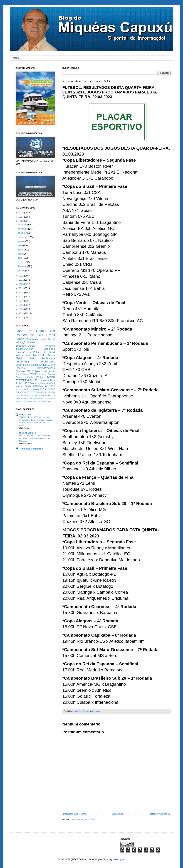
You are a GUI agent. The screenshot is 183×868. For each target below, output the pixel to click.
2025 (22, 213)
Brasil (51, 335)
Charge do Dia (45, 395)
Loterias (20, 368)
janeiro (22, 271)
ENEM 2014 (21, 392)
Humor (43, 374)
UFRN (44, 401)
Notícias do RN (23, 389)
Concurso (49, 349)
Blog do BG (25, 415)
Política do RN (29, 335)
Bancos (51, 374)
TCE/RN (51, 377)
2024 (22, 217)
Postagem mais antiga (159, 814)
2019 (22, 288)
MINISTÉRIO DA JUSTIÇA (44, 398)
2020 (22, 284)
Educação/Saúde (25, 342)
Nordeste (50, 346)
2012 (22, 318)
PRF (34, 401)
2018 (22, 293)
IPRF (26, 383)
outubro (22, 233)
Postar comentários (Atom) (84, 819)
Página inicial (117, 814)
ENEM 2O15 (20, 401)
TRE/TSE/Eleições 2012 (28, 380)
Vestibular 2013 (37, 389)
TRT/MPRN (22, 362)
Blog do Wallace (28, 433)
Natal (43, 339)
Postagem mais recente (75, 814)
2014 (22, 309)
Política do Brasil (44, 352)
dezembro (23, 225)
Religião (36, 371)
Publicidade (48, 358)
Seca (25, 374)
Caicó (20, 339)
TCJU (39, 401)
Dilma (18, 377)
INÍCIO (16, 58)
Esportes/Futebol (25, 346)
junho (21, 250)
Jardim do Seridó (44, 355)
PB (28, 371)
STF (31, 395)
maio (21, 254)
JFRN (35, 386)
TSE (53, 386)
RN (52, 331)
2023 (22, 221)
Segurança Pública (27, 365)
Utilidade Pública (34, 377)
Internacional (23, 355)
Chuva (43, 365)
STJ (29, 392)
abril (20, 258)
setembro (23, 237)
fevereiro (23, 266)
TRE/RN (34, 374)
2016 (22, 301)
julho (21, 245)
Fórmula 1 (44, 386)
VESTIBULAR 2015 (40, 392)
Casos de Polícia (31, 331)
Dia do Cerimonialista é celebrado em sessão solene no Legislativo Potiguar (35, 438)
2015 (22, 305)
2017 (22, 297)
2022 (22, 276)
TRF (22, 398)
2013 (22, 313)
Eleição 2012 (26, 358)
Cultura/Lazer (23, 352)
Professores (48, 362)
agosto (22, 241)
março (21, 262)
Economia (32, 339)
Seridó (51, 339)
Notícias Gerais (23, 386)
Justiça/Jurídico (24, 349)
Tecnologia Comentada (31, 449)
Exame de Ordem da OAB (42, 383)
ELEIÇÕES (50, 389)
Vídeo (49, 401)
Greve (51, 365)
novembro (23, 229)
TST (35, 395)
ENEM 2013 (29, 398)
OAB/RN (29, 401)
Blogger (121, 859)
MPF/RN (24, 395)
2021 (22, 280)
